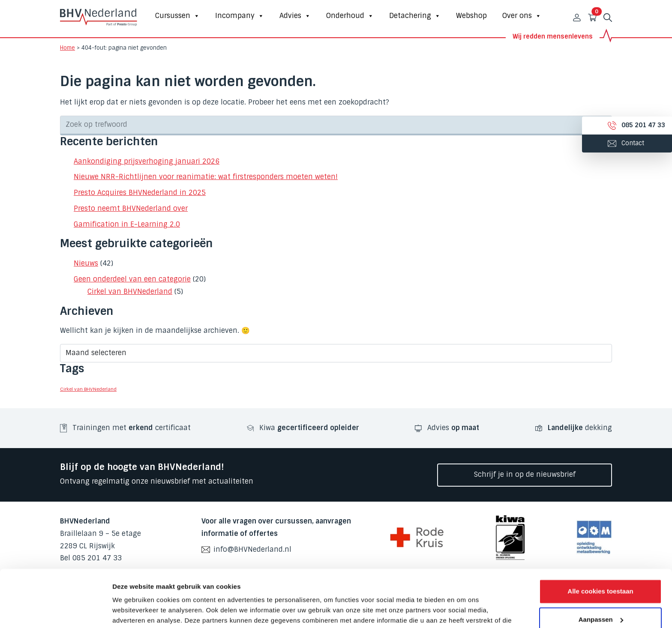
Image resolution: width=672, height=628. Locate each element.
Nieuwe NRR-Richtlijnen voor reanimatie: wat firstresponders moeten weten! (206, 177)
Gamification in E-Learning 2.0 (127, 224)
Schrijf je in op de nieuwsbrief (525, 474)
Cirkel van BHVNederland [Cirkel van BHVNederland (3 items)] (88, 389)
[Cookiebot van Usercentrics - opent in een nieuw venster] (55, 611)
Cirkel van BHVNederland (130, 292)
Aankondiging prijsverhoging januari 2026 (147, 161)
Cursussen (177, 16)
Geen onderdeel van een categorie (132, 279)
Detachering (415, 16)
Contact (616, 143)
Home (67, 48)
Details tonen (133, 611)
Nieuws (86, 263)
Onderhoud (350, 16)
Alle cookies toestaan (600, 538)
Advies (295, 16)
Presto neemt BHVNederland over (131, 208)
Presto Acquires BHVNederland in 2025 (140, 193)
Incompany (240, 16)
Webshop (471, 16)
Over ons (522, 16)
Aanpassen (601, 566)
